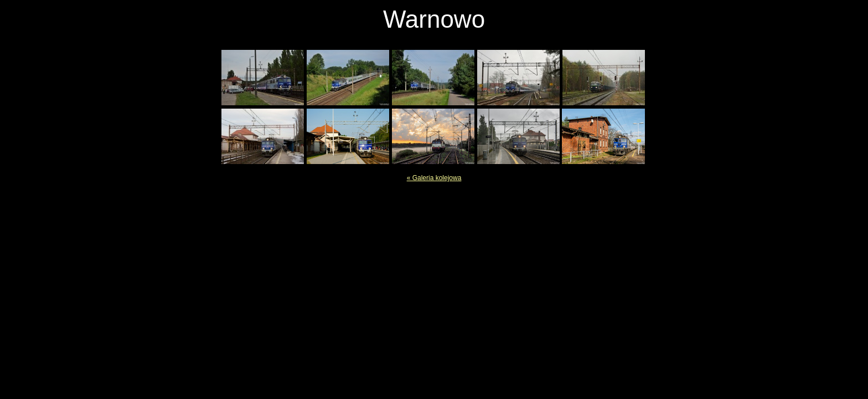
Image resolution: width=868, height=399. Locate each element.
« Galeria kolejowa (434, 178)
